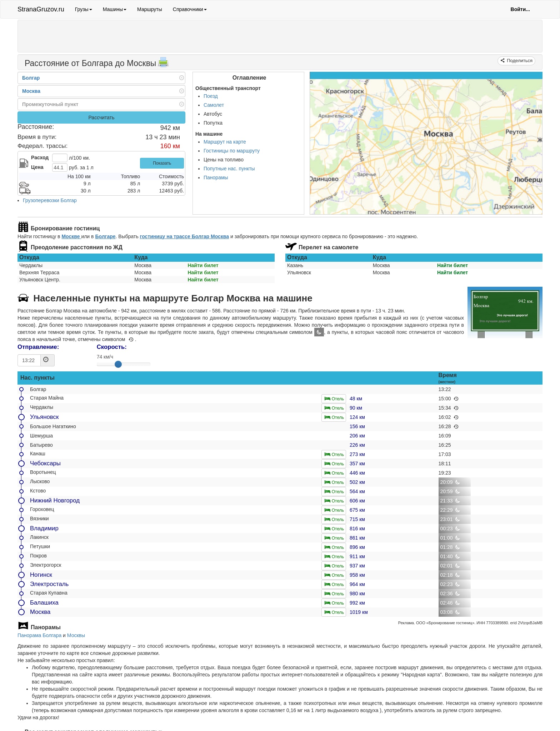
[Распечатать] (163, 64)
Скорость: (112, 347)
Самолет (214, 105)
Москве (71, 236)
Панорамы (216, 177)
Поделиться (519, 61)
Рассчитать (101, 117)
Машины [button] (115, 9)
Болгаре (105, 236)
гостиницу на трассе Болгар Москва (184, 236)
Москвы (76, 635)
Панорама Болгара (39, 635)
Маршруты (150, 9)
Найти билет (203, 265)
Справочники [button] (190, 9)
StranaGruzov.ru (41, 9)
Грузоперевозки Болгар (50, 200)
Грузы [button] (84, 9)
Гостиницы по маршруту (232, 151)
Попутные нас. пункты (229, 169)
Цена (37, 167)
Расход (40, 157)
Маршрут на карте (225, 142)
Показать (162, 163)
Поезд (211, 96)
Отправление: (38, 347)
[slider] (118, 364)
